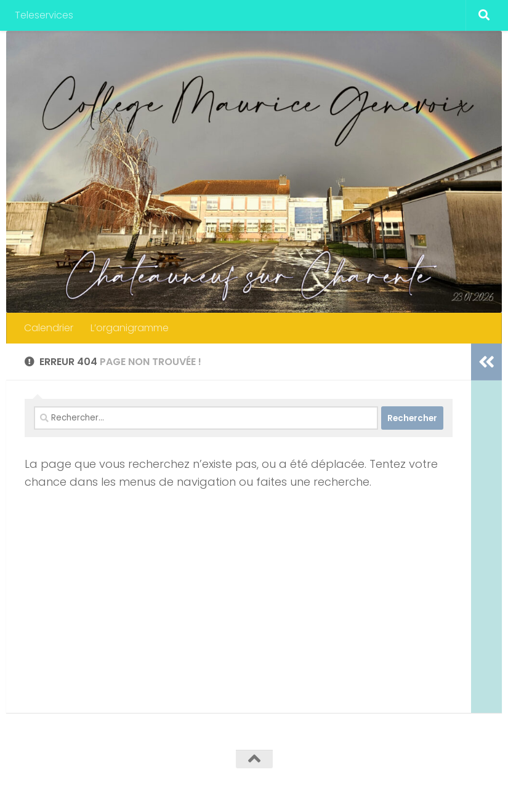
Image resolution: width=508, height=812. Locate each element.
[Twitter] (430, 783)
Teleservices (44, 15)
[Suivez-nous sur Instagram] (475, 783)
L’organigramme (130, 328)
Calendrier (49, 328)
